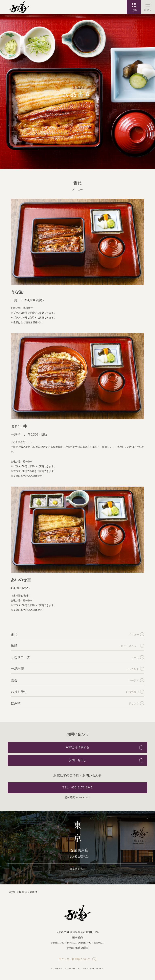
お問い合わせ (77, 760)
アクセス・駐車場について (74, 959)
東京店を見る (77, 869)
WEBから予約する (77, 747)
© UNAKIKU (71, 969)
